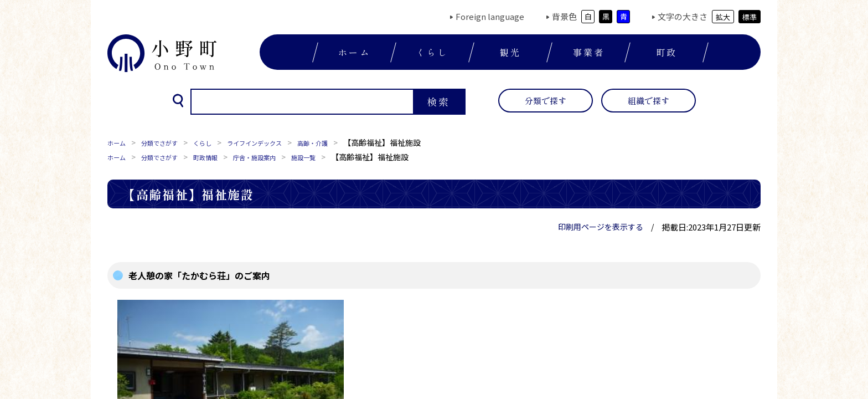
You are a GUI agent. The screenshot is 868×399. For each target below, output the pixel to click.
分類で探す (546, 101)
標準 (750, 17)
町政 (666, 52)
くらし (432, 52)
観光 (510, 52)
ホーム (354, 52)
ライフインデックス (282, 142)
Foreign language (490, 16)
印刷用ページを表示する (601, 227)
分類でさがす (169, 142)
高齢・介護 (352, 142)
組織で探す (649, 101)
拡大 (723, 17)
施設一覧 (340, 157)
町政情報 (224, 157)
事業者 (589, 52)
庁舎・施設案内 (282, 157)
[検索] (301, 102)
